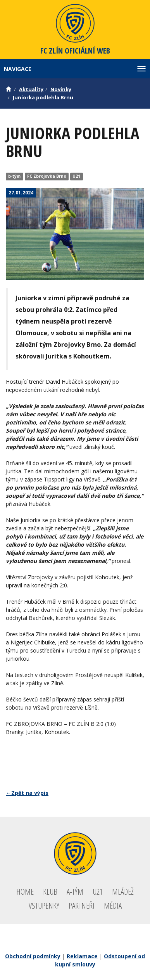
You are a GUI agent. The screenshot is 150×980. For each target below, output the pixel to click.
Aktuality (31, 89)
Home (25, 892)
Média (113, 906)
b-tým (14, 176)
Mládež (123, 892)
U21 (76, 176)
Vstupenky (44, 906)
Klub (50, 892)
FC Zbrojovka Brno (47, 176)
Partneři (82, 906)
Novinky (61, 89)
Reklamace (82, 956)
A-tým (75, 892)
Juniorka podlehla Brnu (44, 97)
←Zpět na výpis (27, 793)
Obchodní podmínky (33, 956)
